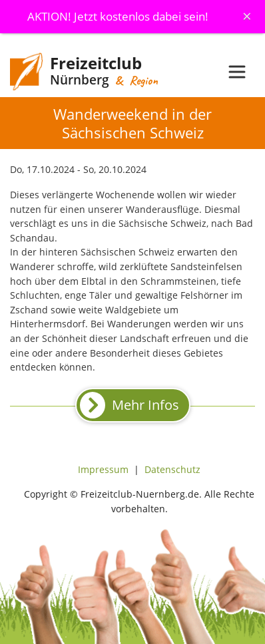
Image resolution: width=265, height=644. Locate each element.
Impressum (103, 469)
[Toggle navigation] (237, 72)
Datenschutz (172, 469)
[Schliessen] (247, 16)
